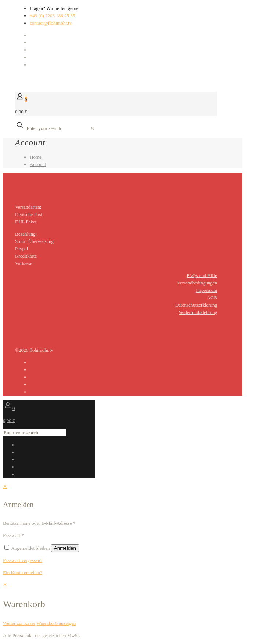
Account (38, 164)
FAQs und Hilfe (202, 275)
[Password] (57, 535)
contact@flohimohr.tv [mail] (51, 23)
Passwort (13, 535)
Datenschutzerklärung (196, 305)
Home (36, 157)
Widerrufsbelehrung (198, 312)
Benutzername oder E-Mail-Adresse (39, 523)
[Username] (108, 523)
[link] (92, 128)
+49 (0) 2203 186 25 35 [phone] (52, 16)
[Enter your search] (57, 128)
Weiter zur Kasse (19, 623)
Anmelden (65, 548)
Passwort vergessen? (23, 560)
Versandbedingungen (197, 283)
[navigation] (135, 604)
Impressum (206, 290)
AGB (212, 298)
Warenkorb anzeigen (56, 623)
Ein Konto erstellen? (23, 572)
